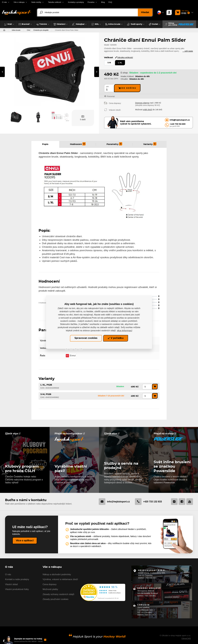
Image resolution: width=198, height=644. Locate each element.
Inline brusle (16, 30)
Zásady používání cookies (56, 599)
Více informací (125, 331)
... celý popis (188, 51)
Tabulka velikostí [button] (55, 2)
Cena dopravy (50, 584)
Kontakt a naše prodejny (17, 579)
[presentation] (2, 72)
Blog (103, 2)
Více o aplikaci (25, 541)
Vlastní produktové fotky (17, 589)
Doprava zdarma (142, 103)
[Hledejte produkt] (95, 12)
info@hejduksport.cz (114, 502)
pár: (108, 86)
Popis (45, 144)
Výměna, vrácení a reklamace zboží (60, 579)
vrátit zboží (148, 110)
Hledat (145, 12)
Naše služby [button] (36, 2)
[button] (9, 24)
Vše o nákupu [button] (19, 2)
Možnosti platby (50, 589)
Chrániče (30, 30)
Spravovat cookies (86, 338)
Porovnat (111, 96)
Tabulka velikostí (124, 57)
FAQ (110, 2)
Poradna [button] (91, 2)
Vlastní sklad (11, 584)
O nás (8, 574)
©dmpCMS (186, 638)
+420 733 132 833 (148, 502)
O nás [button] (4, 2)
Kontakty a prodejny (76, 2)
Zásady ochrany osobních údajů (58, 594)
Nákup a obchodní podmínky (57, 574)
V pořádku (116, 338)
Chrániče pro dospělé (47, 30)
